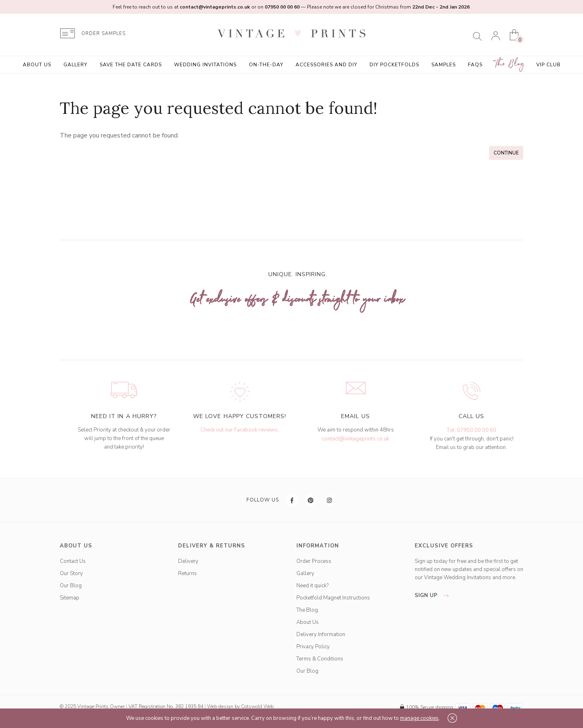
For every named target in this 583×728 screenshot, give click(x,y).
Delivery (188, 561)
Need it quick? (312, 586)
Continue (506, 153)
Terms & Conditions (320, 659)
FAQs (475, 65)
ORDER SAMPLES (103, 34)
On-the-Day (266, 65)
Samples (444, 65)
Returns (187, 573)
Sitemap (70, 598)
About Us (37, 65)
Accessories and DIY (326, 65)
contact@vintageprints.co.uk (356, 439)
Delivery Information (321, 634)
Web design (220, 706)
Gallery (75, 65)
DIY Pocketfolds (394, 65)
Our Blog (71, 586)
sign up (434, 595)
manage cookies (419, 718)
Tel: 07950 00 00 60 (471, 430)
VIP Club (548, 65)
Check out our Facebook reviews (239, 430)
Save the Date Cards (131, 65)
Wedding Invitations (205, 65)
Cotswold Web (257, 706)
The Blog (510, 64)
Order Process (314, 561)
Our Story (71, 573)
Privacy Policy (313, 647)
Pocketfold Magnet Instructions (333, 598)
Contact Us (73, 561)
